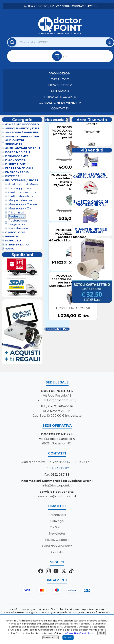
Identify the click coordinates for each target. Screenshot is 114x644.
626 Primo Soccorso (22, 124)
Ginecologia (15, 232)
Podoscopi (17, 216)
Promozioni (60, 73)
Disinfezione (15, 164)
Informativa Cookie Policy (80, 633)
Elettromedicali (19, 168)
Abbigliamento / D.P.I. (22, 128)
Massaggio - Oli (20, 208)
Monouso (13, 241)
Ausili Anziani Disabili (23, 148)
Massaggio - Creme (23, 204)
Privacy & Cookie (60, 97)
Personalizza (51, 637)
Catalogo (60, 79)
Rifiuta (102, 633)
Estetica (12, 176)
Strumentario (17, 245)
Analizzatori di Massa (23, 184)
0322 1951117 (60, 468)
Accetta (68, 637)
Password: (92, 132)
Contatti (60, 108)
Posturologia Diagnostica (18, 222)
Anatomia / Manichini (22, 132)
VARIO (10, 249)
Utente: (92, 124)
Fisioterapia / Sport (22, 180)
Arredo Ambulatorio (23, 137)
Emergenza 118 (17, 172)
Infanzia (12, 236)
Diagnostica (15, 160)
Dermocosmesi (17, 156)
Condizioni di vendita (60, 103)
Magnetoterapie (20, 200)
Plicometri (16, 212)
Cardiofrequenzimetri (24, 192)
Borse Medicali (18, 152)
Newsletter (60, 85)
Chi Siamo (60, 91)
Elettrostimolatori (21, 196)
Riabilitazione (18, 228)
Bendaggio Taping (22, 188)
